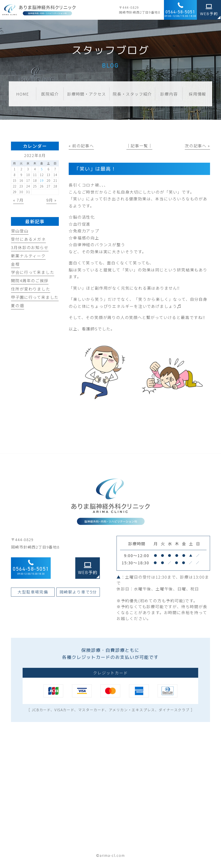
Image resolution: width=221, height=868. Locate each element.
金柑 (15, 264)
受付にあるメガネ (28, 239)
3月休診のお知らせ (30, 247)
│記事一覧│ (139, 146)
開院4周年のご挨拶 (30, 280)
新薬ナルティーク (28, 256)
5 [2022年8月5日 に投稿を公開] (42, 169)
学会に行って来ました (33, 272)
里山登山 (20, 231)
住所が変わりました (31, 289)
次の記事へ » (197, 146)
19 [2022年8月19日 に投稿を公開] (42, 180)
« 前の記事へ (81, 146)
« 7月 (18, 200)
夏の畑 (17, 305)
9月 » (51, 200)
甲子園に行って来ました (35, 297)
